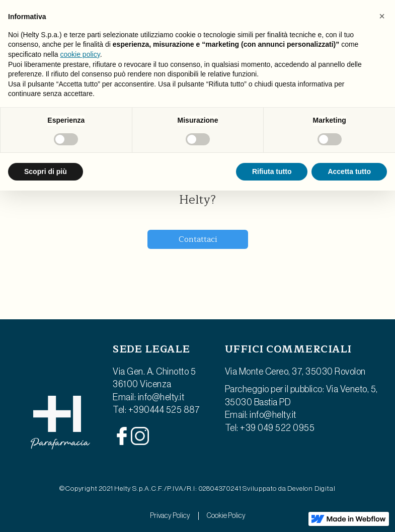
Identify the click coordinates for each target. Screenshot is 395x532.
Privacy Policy (170, 516)
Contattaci (198, 239)
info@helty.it (161, 397)
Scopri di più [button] (46, 171)
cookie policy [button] (80, 54)
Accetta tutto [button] (349, 171)
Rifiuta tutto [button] (272, 171)
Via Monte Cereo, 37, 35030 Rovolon (295, 372)
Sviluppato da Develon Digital (289, 489)
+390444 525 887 (164, 410)
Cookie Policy (226, 516)
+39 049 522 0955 (277, 428)
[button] (382, 16)
